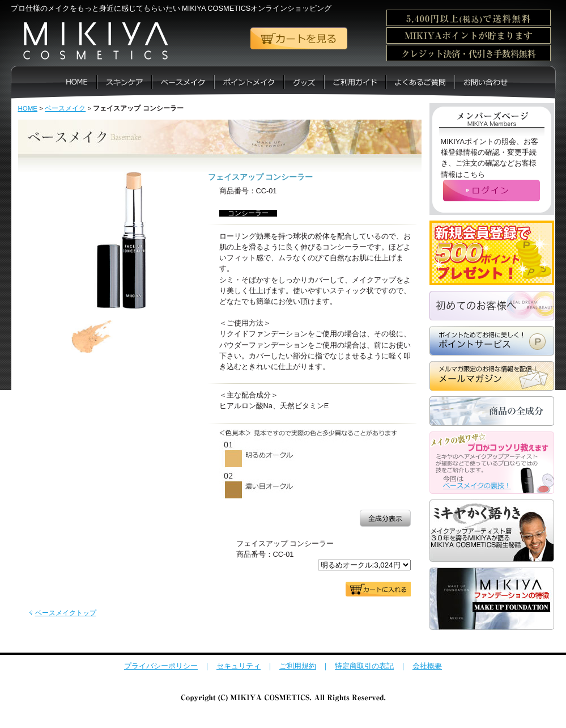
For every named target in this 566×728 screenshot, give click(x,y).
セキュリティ (239, 666)
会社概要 (427, 666)
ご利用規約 (298, 666)
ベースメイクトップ (66, 613)
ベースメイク (65, 108)
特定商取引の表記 (364, 666)
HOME (28, 108)
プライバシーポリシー (161, 666)
